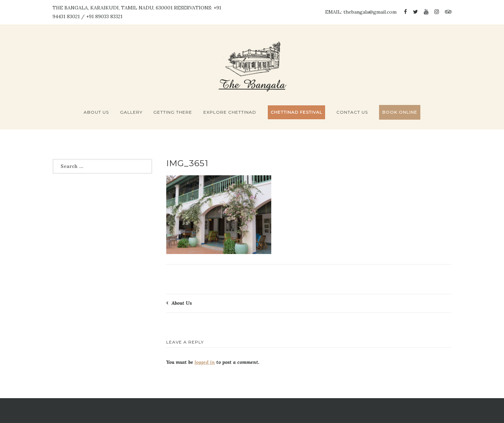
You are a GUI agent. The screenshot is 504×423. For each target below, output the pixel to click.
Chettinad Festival (296, 112)
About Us (96, 112)
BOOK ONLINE (400, 112)
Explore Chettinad (230, 112)
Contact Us (352, 112)
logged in (205, 362)
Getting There (173, 112)
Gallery (131, 112)
